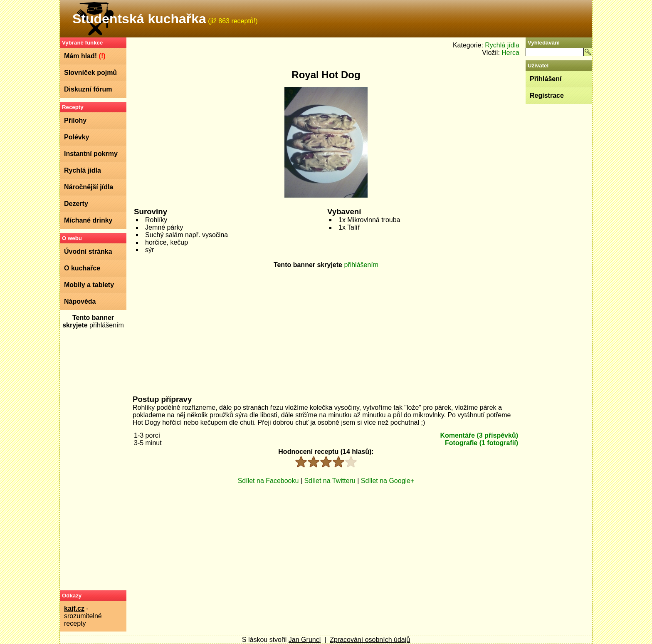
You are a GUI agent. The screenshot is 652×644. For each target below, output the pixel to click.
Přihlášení (546, 79)
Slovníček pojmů (90, 73)
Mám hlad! (85, 56)
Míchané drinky (88, 220)
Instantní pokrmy (91, 154)
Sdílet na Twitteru (330, 481)
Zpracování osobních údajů (370, 640)
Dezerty (76, 204)
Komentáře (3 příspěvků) (479, 435)
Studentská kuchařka (139, 19)
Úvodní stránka (88, 251)
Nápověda (80, 301)
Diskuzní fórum (88, 89)
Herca (510, 53)
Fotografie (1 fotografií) (482, 443)
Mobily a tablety (89, 285)
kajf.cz (74, 608)
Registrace (547, 95)
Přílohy (75, 120)
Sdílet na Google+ (388, 481)
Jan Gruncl (305, 640)
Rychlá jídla (83, 170)
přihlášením (107, 325)
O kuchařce (82, 268)
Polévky (77, 137)
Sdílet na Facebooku (268, 481)
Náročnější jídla (89, 187)
